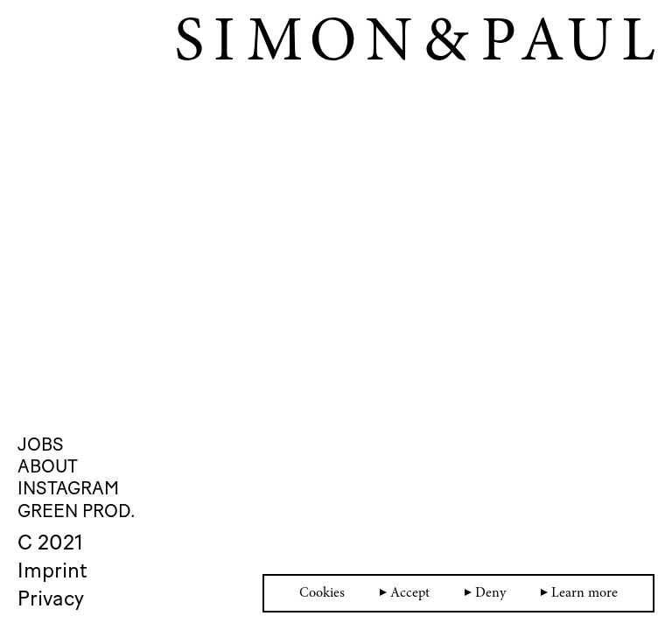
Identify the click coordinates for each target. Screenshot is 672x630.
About (48, 466)
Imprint (52, 570)
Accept (405, 593)
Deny (485, 593)
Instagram (68, 488)
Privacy (51, 598)
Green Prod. (76, 511)
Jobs (41, 444)
